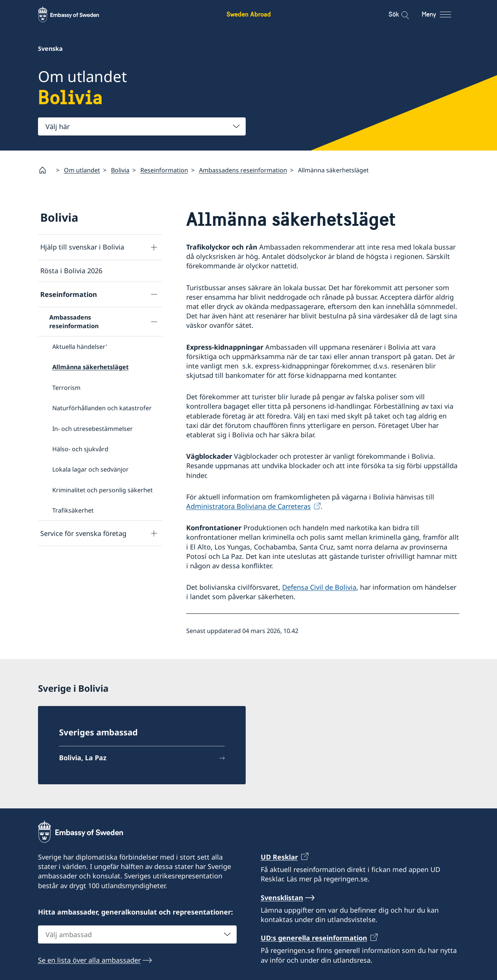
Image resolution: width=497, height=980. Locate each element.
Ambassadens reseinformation (243, 170)
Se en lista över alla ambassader (89, 960)
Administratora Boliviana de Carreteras (248, 506)
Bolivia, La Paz (83, 758)
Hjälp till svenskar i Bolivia (82, 247)
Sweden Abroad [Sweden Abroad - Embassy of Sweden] (249, 14)
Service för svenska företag (83, 533)
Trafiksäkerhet (73, 510)
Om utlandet (82, 170)
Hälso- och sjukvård (80, 449)
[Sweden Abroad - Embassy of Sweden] (76, 14)
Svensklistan (282, 898)
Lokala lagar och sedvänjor (90, 469)
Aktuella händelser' (80, 347)
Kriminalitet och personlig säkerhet (103, 490)
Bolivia (120, 170)
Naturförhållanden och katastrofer (102, 408)
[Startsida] (46, 170)
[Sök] (400, 14)
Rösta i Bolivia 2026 (71, 271)
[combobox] (142, 126)
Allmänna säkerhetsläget (90, 367)
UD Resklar (279, 857)
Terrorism (66, 387)
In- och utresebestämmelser (93, 428)
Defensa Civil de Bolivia (319, 587)
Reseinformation (164, 170)
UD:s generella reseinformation (314, 938)
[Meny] (443, 14)
